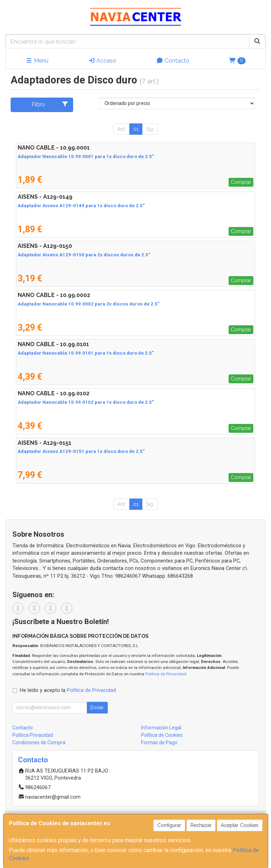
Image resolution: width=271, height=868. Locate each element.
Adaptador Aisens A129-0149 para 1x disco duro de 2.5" (81, 206)
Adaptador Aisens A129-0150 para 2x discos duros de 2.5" (84, 255)
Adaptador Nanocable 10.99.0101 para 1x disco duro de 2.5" (86, 353)
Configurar (169, 825)
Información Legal (161, 728)
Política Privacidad (33, 735)
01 (136, 129)
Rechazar (201, 825)
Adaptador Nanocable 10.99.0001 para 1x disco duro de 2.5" (86, 156)
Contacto (173, 61)
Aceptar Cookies (240, 825)
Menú (37, 61)
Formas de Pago (159, 742)
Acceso (102, 61)
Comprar (241, 182)
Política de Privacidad (166, 674)
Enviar (97, 707)
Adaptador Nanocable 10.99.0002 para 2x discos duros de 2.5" (89, 304)
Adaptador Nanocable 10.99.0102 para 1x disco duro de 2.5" (86, 402)
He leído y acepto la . (68, 690)
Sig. (150, 129)
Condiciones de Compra (39, 742)
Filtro (50, 104)
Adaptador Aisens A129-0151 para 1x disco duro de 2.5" (81, 451)
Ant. (122, 129)
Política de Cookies (162, 735)
